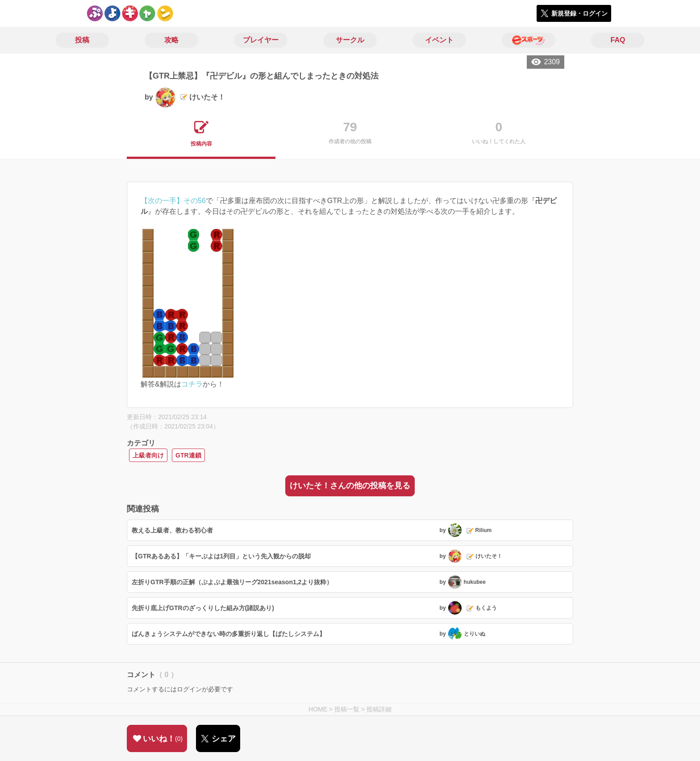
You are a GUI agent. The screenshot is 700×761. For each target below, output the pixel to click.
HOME (318, 709)
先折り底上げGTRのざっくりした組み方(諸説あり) (203, 608)
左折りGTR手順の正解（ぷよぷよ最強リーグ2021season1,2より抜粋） (232, 582)
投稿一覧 (347, 709)
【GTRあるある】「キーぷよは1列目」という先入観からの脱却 (221, 556)
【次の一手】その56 (173, 201)
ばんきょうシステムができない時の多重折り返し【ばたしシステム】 (229, 634)
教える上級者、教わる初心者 (172, 530)
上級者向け (148, 455)
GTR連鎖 (188, 455)
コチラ (192, 384)
